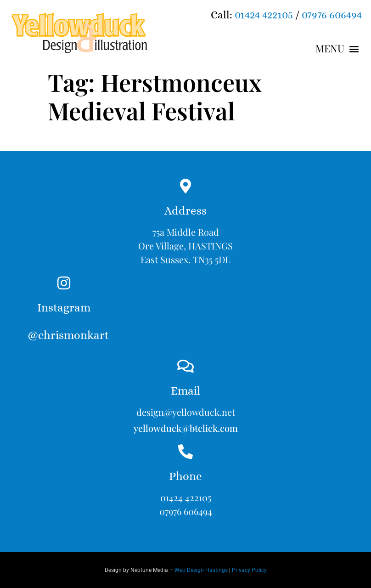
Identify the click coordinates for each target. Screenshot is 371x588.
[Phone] (185, 452)
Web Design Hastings (201, 570)
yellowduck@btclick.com (186, 428)
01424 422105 (264, 15)
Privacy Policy (249, 570)
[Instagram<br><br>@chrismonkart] (64, 283)
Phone (185, 476)
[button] (337, 49)
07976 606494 (332, 15)
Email (185, 391)
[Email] (185, 366)
